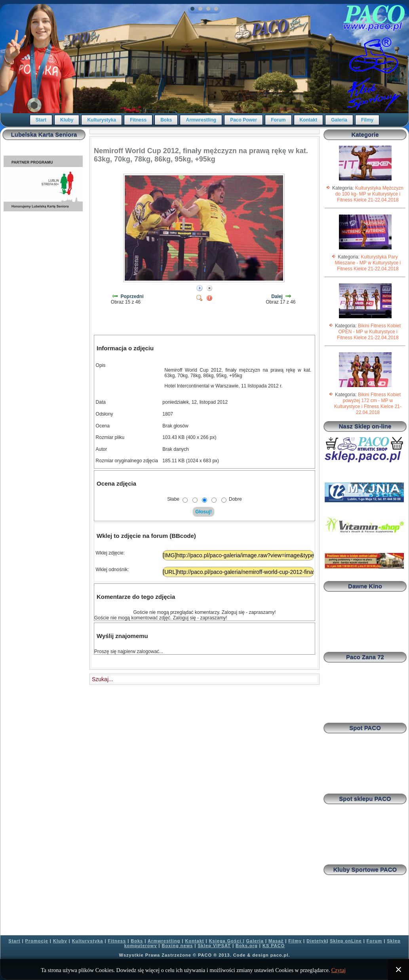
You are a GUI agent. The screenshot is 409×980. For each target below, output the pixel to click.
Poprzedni (132, 296)
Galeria (339, 120)
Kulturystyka (102, 120)
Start (41, 120)
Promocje (37, 941)
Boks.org (247, 946)
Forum (278, 120)
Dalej (277, 296)
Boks (166, 120)
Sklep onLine (346, 941)
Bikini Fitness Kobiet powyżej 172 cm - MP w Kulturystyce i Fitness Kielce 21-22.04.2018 (368, 404)
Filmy (367, 120)
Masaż (276, 941)
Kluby (67, 120)
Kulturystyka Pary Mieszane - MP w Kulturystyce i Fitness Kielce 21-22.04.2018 (368, 263)
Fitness (138, 120)
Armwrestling (201, 120)
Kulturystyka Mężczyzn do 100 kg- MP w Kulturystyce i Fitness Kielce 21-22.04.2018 (369, 194)
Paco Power (243, 120)
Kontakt (309, 120)
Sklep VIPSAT (214, 946)
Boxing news (177, 946)
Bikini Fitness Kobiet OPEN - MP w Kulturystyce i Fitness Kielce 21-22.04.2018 (369, 332)
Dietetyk (317, 941)
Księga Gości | (227, 941)
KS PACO (274, 946)
